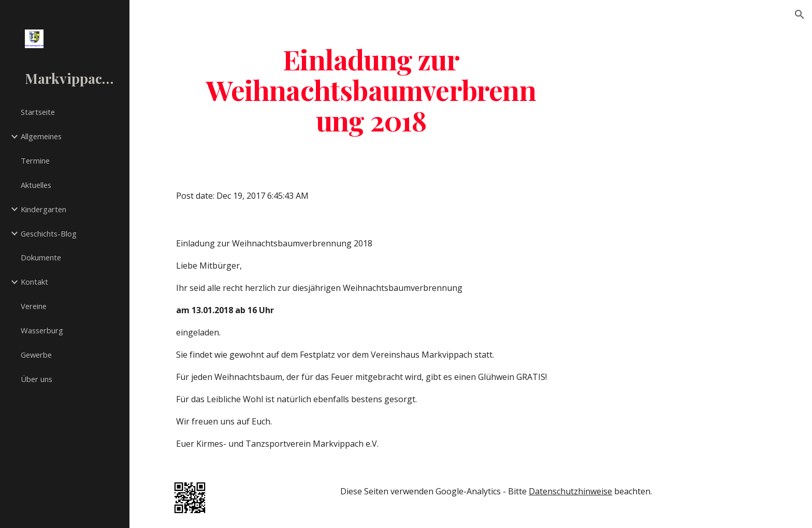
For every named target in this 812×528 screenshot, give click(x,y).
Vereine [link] (34, 306)
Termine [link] (35, 160)
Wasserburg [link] (42, 330)
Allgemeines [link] (41, 136)
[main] (371, 90)
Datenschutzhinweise (570, 491)
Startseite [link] (38, 112)
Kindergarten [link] (44, 209)
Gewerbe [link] (36, 355)
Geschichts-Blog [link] (49, 233)
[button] (800, 14)
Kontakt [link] (34, 282)
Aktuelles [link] (36, 185)
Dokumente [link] (41, 257)
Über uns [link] (37, 379)
